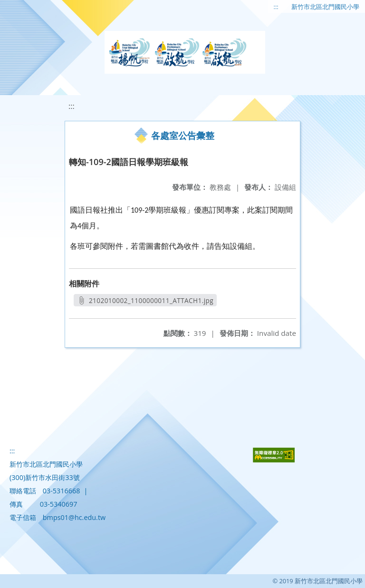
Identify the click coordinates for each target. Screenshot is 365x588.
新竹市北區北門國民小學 (325, 7)
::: (276, 7)
